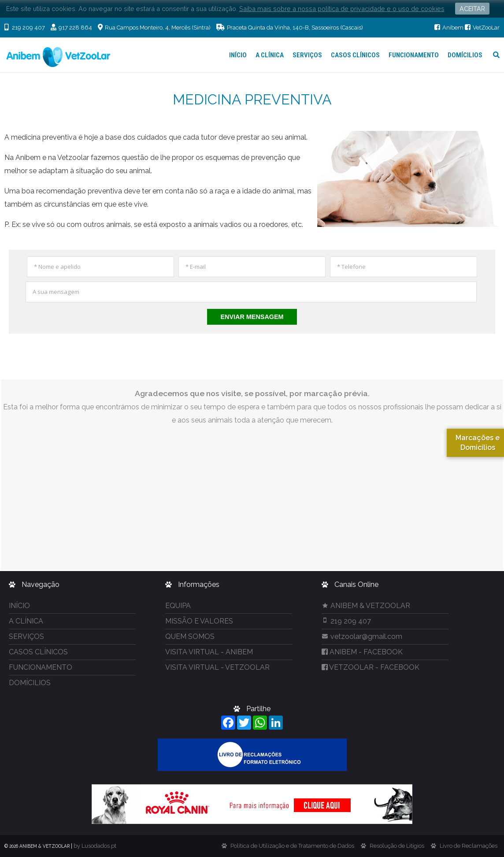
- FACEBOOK (362, 652)
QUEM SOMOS (190, 636)
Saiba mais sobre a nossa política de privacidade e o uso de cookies (342, 9)
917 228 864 (71, 28)
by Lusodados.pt (95, 846)
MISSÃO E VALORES (199, 621)
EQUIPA (178, 606)
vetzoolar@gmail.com (362, 636)
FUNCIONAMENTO (414, 55)
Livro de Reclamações (469, 846)
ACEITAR (472, 9)
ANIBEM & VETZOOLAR (366, 606)
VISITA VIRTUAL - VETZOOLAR (217, 667)
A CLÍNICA (270, 55)
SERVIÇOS (307, 55)
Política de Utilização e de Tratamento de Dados (292, 846)
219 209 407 (346, 621)
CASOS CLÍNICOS (355, 55)
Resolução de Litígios (397, 846)
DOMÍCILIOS (465, 55)
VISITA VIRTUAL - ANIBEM (209, 652)
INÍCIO (238, 55)
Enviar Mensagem (252, 317)
